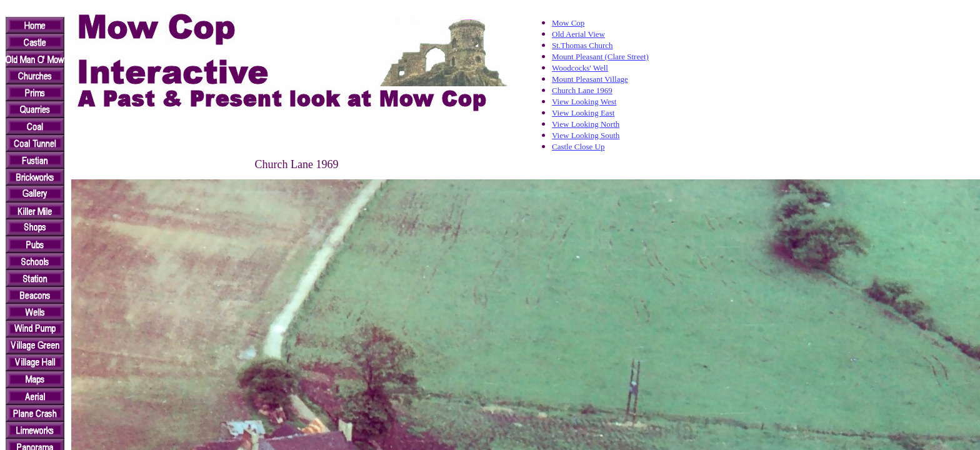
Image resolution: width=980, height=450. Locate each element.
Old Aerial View (578, 34)
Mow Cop (568, 23)
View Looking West (584, 102)
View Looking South (586, 135)
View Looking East (583, 113)
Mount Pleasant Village (590, 79)
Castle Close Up (578, 147)
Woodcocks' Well (580, 68)
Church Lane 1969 (582, 90)
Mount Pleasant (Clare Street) (600, 57)
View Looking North (586, 124)
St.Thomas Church (582, 45)
